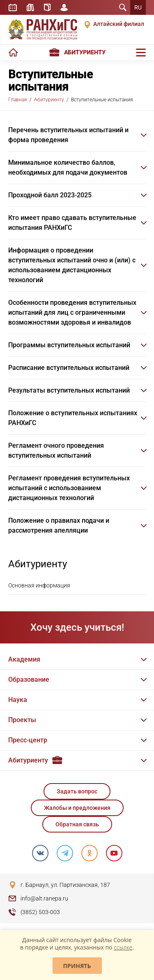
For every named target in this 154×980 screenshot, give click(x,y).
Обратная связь (77, 824)
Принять (77, 966)
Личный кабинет (64, 7)
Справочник (47, 7)
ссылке (123, 947)
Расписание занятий (13, 7)
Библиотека (30, 7)
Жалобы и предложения (77, 808)
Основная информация (39, 585)
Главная (18, 100)
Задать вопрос (77, 791)
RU (138, 7)
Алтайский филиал (119, 24)
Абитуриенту (49, 100)
